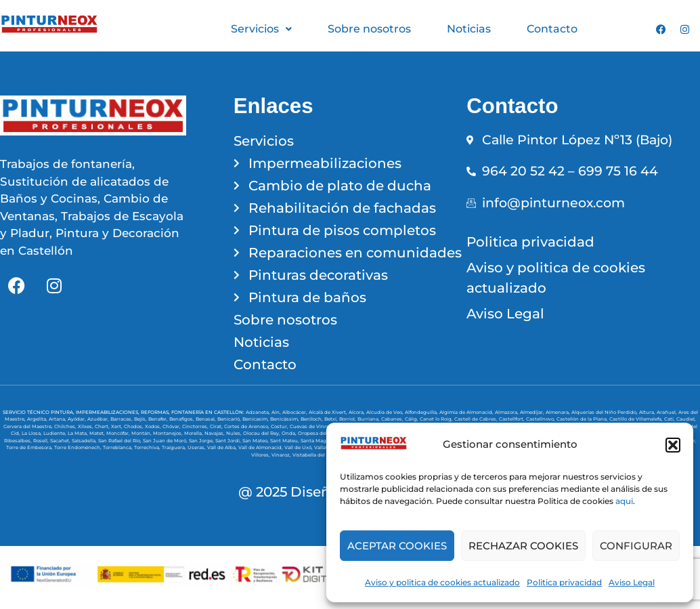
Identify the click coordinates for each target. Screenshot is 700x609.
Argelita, (38, 419)
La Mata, (79, 433)
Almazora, (507, 412)
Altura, (648, 412)
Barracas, (122, 419)
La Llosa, (32, 433)
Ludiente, (56, 433)
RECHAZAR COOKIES (523, 546)
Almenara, (559, 412)
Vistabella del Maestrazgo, (325, 455)
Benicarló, (230, 419)
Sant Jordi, (229, 441)
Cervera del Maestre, (29, 426)
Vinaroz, (282, 455)
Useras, (197, 447)
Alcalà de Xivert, (329, 412)
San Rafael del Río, (121, 441)
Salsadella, (85, 441)
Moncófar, (119, 433)
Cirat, (217, 426)
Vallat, (322, 447)
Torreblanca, (118, 447)
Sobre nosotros (369, 29)
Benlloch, (312, 419)
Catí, (670, 419)
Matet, (98, 433)
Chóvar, (172, 426)
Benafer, (159, 419)
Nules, (235, 433)
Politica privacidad (564, 582)
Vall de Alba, (223, 447)
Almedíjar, (533, 412)
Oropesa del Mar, (319, 433)
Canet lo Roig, (437, 419)
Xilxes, (86, 426)
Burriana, (369, 419)
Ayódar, (78, 419)
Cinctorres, (196, 426)
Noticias (469, 29)
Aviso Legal (632, 582)
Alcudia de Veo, (386, 412)
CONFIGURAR (636, 546)
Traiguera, (175, 447)
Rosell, (42, 441)
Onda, (290, 433)
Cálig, (412, 419)
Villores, (261, 455)
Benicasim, (256, 419)
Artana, (58, 419)
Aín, (277, 412)
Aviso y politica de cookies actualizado (442, 582)
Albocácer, (296, 412)
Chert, (103, 426)
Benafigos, (182, 419)
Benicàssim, (285, 419)
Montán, (142, 433)
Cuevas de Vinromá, (314, 426)
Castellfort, (512, 419)
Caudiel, (686, 419)
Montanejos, (169, 433)
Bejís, (141, 419)
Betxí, (332, 419)
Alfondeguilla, (422, 412)
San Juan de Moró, (166, 441)
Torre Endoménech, (79, 447)
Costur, (280, 426)
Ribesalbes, (19, 441)
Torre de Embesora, (30, 447)
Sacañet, (61, 441)
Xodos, (154, 426)
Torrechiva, (148, 447)
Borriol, (348, 419)
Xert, (117, 426)
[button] (673, 445)
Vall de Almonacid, (261, 447)
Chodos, (134, 426)
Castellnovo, (541, 419)
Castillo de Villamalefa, (637, 419)
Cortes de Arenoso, (247, 426)
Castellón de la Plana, (583, 419)
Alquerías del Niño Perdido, (605, 412)
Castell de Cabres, (477, 419)
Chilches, (66, 426)
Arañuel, (668, 412)
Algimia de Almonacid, (467, 412)
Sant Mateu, (285, 441)
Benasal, (206, 419)
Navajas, (215, 433)
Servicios (261, 29)
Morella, (194, 433)
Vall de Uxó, (299, 447)
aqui (624, 501)
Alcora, (357, 412)
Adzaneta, (259, 412)
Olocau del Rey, (262, 433)
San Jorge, (202, 441)
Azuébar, (99, 419)
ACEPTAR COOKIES (397, 546)
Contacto (552, 29)
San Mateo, (256, 441)
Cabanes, (393, 419)
